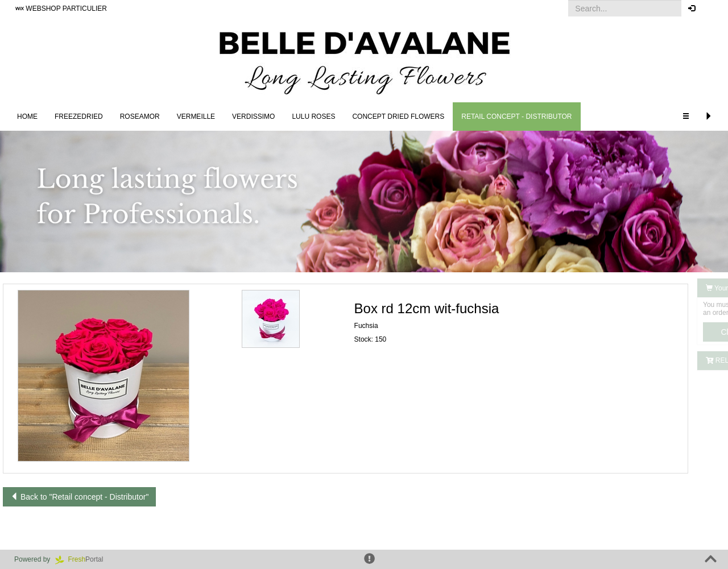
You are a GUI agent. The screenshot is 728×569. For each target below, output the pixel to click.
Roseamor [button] (140, 117)
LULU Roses (313, 117)
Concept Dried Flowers (398, 117)
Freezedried (79, 117)
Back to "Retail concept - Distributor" (79, 497)
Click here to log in (665, 332)
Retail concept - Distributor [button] (516, 117)
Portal (83, 559)
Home (27, 117)
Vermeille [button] (196, 117)
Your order (638, 288)
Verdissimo (253, 117)
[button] (711, 9)
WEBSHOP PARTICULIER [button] (61, 9)
